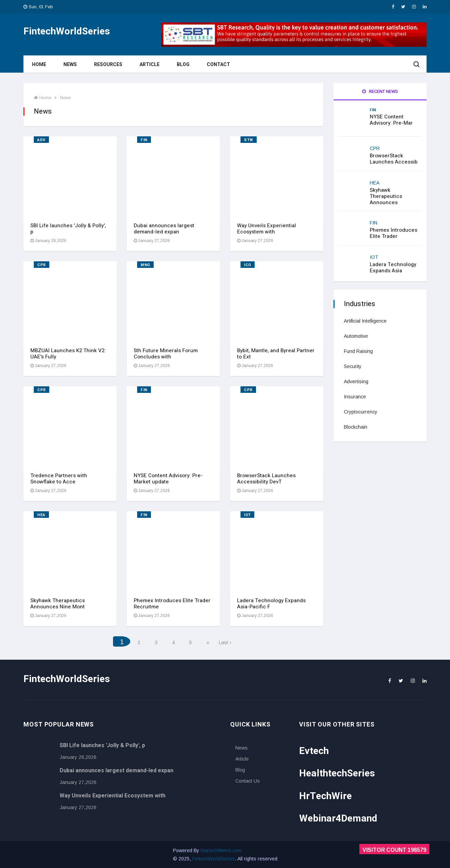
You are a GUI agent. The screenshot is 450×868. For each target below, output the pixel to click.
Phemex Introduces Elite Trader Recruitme (172, 604)
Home (39, 65)
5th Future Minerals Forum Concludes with (166, 354)
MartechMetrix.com (221, 850)
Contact (218, 65)
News (70, 65)
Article (150, 65)
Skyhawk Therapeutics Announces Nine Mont (58, 604)
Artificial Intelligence (365, 321)
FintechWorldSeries (214, 859)
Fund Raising (358, 351)
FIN (144, 140)
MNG (145, 265)
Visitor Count (394, 850)
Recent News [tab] (380, 91)
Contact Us (248, 781)
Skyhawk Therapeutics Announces (386, 196)
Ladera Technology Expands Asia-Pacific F (271, 604)
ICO (248, 265)
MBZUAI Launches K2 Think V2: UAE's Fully (68, 354)
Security (353, 366)
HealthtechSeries (337, 773)
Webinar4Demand (338, 819)
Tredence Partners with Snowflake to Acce (59, 479)
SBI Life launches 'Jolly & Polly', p (68, 229)
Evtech (314, 751)
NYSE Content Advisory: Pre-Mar (391, 120)
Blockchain (356, 427)
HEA (41, 515)
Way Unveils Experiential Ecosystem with (267, 229)
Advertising (356, 381)
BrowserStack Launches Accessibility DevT (266, 479)
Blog (183, 65)
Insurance (355, 397)
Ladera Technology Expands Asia (393, 268)
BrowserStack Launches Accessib (394, 159)
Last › (225, 642)
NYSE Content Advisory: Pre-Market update (168, 479)
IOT (247, 515)
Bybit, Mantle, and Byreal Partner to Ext (276, 354)
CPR (42, 265)
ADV (41, 140)
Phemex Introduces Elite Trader (393, 233)
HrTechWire (325, 796)
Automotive (356, 336)
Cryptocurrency (361, 412)
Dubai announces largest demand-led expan (164, 229)
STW (249, 140)
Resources (108, 65)
